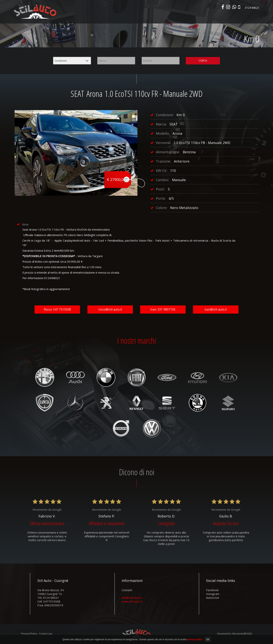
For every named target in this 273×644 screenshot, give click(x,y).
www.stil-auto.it (132, 602)
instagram (213, 595)
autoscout (213, 599)
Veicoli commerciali (184, 17)
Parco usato (160, 17)
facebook (212, 591)
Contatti (254, 17)
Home (125, 17)
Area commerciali (234, 17)
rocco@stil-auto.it (110, 310)
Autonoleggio (210, 17)
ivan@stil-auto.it (216, 310)
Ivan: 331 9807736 (163, 310)
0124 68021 (251, 8)
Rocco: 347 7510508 (57, 310)
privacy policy (195, 639)
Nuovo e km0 (140, 17)
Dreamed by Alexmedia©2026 (235, 635)
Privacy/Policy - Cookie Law (37, 635)
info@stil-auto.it (132, 599)
